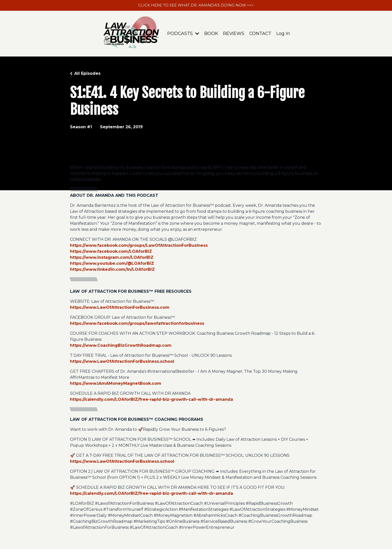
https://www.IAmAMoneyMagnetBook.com (116, 384)
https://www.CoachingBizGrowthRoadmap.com (121, 346)
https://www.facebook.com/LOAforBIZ (111, 252)
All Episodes (87, 74)
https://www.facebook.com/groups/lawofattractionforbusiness (137, 324)
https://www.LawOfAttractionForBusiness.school (122, 362)
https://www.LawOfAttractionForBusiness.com (120, 308)
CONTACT (260, 34)
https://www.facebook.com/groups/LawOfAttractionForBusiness (139, 246)
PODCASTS (183, 34)
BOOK (211, 34)
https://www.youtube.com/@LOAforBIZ (112, 264)
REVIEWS (233, 34)
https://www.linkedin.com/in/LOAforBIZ (112, 270)
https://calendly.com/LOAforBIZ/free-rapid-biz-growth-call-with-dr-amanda (151, 400)
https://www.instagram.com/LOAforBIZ (112, 258)
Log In (284, 34)
